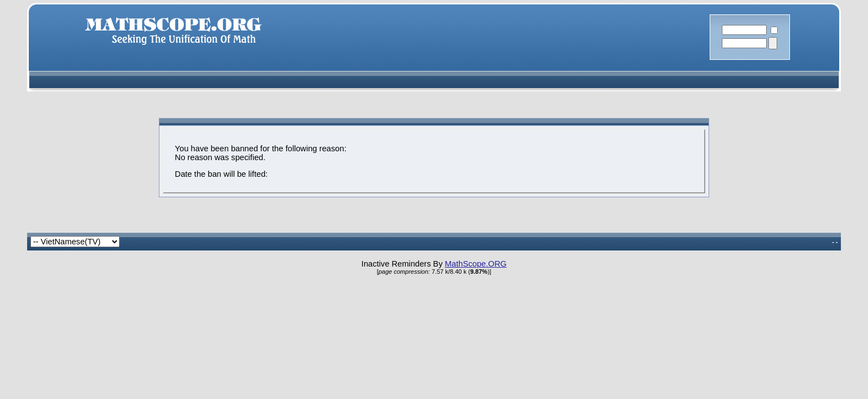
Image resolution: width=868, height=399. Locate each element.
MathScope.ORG (476, 264)
